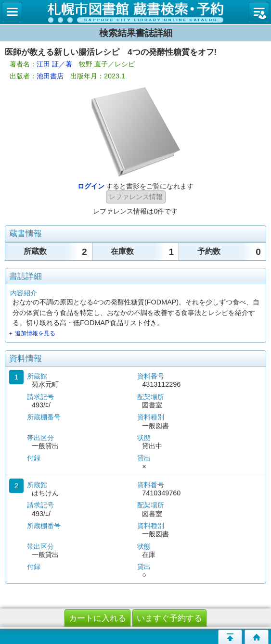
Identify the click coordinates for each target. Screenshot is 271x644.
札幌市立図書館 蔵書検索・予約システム (135, 12)
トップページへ (257, 637)
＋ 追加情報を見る (32, 333)
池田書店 (50, 76)
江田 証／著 (54, 64)
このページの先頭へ (230, 637)
